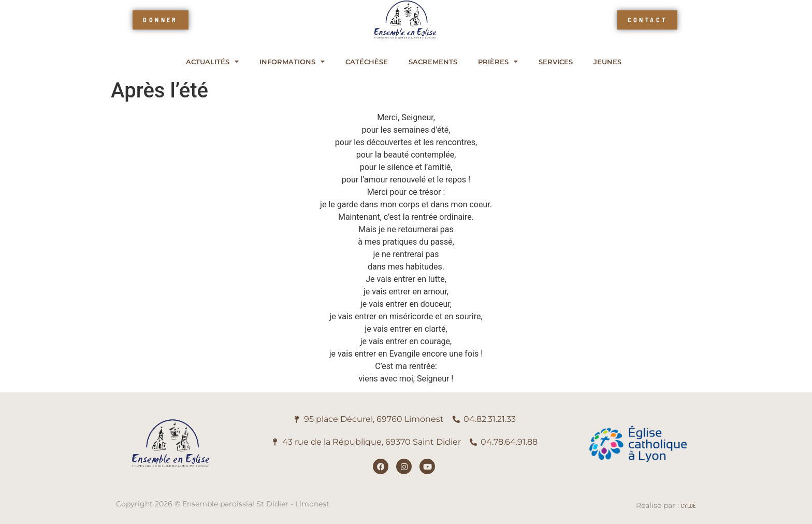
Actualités (212, 62)
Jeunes (607, 62)
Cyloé (688, 506)
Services (556, 62)
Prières (498, 62)
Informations (292, 62)
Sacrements (433, 62)
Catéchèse (367, 62)
